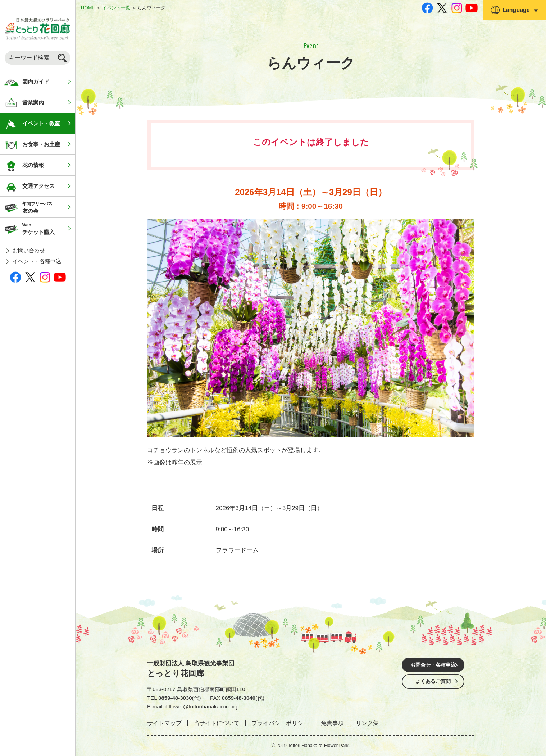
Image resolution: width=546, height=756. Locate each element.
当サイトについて (217, 723)
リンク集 (367, 723)
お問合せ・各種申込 (433, 666)
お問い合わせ (29, 250)
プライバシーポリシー (280, 723)
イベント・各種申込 (37, 261)
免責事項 (332, 723)
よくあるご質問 (433, 686)
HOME (88, 8)
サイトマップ (164, 723)
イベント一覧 (116, 8)
